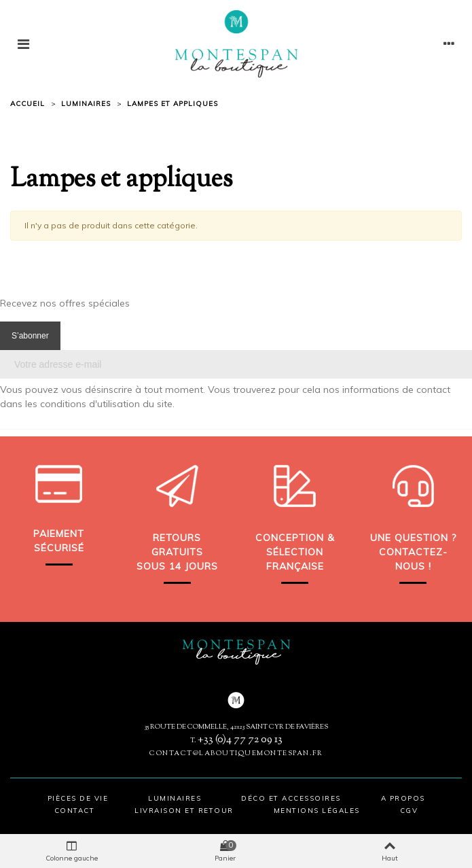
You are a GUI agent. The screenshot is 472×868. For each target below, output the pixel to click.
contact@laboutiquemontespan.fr (236, 753)
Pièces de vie (78, 798)
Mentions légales (317, 811)
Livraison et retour (184, 811)
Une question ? (413, 538)
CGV (409, 811)
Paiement (59, 534)
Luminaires (175, 798)
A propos (403, 798)
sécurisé (59, 548)
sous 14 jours (177, 566)
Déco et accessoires (291, 798)
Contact (75, 811)
